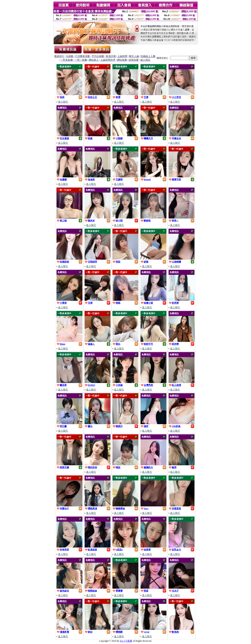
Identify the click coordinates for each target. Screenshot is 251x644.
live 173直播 (126, 641)
